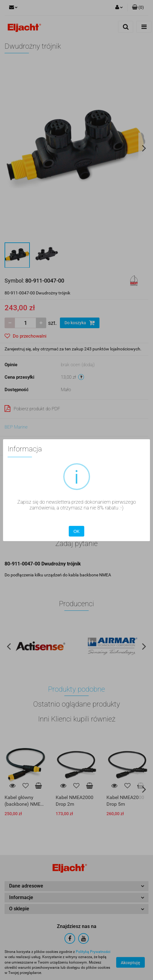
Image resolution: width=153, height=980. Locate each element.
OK (76, 531)
